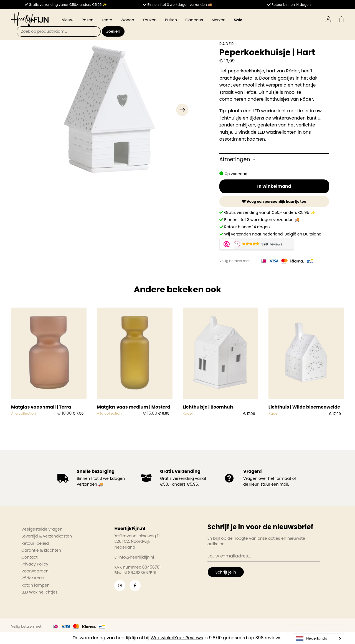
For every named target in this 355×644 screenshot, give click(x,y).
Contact (29, 557)
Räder (227, 44)
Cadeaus (194, 20)
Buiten (171, 20)
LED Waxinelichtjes (39, 592)
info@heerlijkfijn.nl (136, 557)
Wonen (127, 20)
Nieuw (67, 20)
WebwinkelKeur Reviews (177, 638)
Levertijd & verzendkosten (47, 536)
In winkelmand (274, 186)
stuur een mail (274, 484)
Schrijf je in (226, 572)
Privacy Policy (35, 564)
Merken (218, 20)
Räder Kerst (33, 578)
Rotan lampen (35, 585)
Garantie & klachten (41, 550)
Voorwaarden (35, 571)
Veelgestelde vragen (42, 529)
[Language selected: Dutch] (318, 639)
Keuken (150, 20)
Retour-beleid (35, 543)
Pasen (88, 20)
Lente (107, 20)
